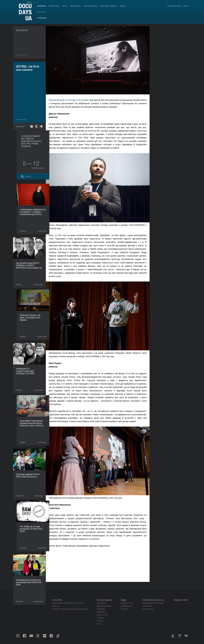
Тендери (101, 618)
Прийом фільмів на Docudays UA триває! (72, 100)
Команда (101, 609)
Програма (54, 6)
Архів (99, 624)
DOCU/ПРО (75, 6)
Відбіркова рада (104, 606)
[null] (32, 126)
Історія (100, 621)
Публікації (42, 18)
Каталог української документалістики (70, 609)
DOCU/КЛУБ (147, 606)
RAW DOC (56, 606)
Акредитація (127, 606)
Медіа (123, 6)
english (29, 2)
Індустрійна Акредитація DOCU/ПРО (68, 603)
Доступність (103, 615)
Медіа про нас (127, 603)
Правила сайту (181, 600)
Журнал (42, 6)
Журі (65, 6)
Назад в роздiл (21, 55)
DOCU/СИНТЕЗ (90, 6)
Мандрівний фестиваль (153, 603)
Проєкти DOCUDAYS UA (153, 600)
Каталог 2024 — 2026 (178, 6)
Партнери (101, 612)
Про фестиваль (109, 6)
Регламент (102, 603)
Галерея (125, 609)
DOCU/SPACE (148, 609)
